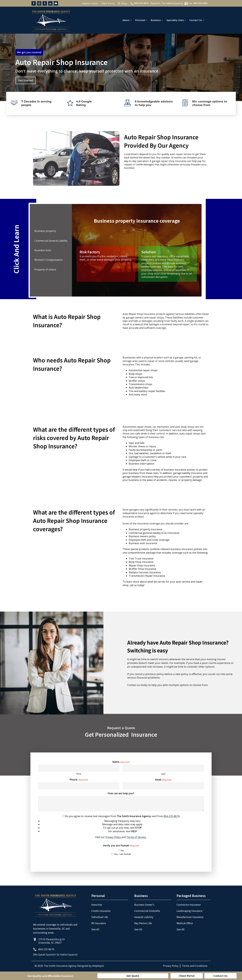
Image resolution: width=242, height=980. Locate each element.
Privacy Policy (113, 837)
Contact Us (196, 20)
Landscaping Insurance (189, 911)
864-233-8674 (171, 816)
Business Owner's (144, 905)
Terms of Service (136, 837)
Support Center (90, 3)
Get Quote (133, 976)
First (79, 774)
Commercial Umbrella (147, 911)
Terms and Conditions (195, 966)
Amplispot (98, 966)
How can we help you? (121, 793)
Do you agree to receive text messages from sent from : (121, 827)
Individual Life (100, 917)
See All (95, 929)
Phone (79, 780)
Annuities (97, 905)
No (122, 850)
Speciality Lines (175, 20)
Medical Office (185, 923)
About (126, 20)
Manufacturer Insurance (190, 917)
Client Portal (187, 976)
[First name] (79, 768)
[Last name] (163, 768)
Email (163, 780)
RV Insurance (99, 923)
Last (163, 774)
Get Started (26, 80)
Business (156, 20)
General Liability (144, 917)
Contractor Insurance (189, 905)
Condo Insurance (101, 911)
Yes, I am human (122, 854)
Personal (140, 20)
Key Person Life (143, 923)
